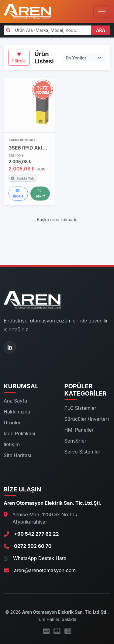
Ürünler (12, 423)
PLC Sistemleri (81, 408)
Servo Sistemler (83, 452)
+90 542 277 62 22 (36, 534)
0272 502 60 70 (33, 546)
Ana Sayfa (15, 401)
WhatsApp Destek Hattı (40, 558)
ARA (101, 30)
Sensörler (76, 441)
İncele (18, 194)
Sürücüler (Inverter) (87, 419)
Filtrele (19, 58)
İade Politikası (19, 433)
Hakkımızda (17, 412)
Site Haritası (17, 455)
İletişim (12, 444)
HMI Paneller (79, 430)
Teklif (40, 194)
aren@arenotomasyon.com (45, 570)
